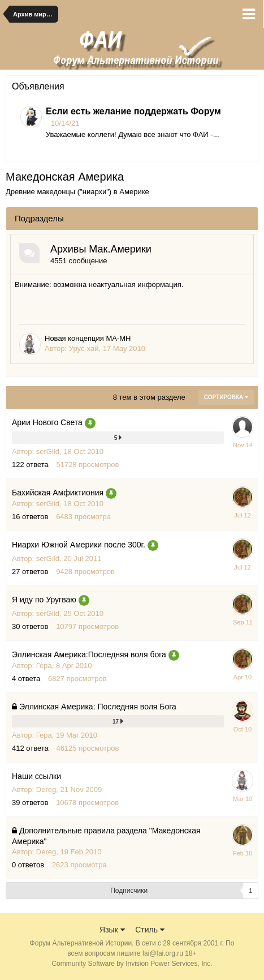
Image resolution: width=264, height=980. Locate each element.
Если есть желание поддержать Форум (133, 111)
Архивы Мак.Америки (101, 249)
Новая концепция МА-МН (88, 338)
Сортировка (226, 397)
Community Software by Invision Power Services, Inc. (132, 964)
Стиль (150, 930)
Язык (112, 930)
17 (118, 721)
